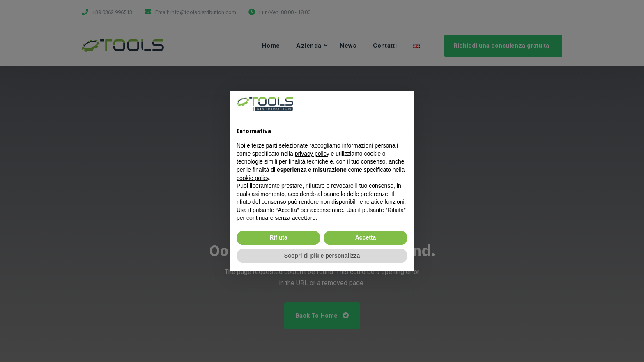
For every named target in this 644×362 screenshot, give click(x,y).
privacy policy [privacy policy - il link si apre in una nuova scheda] (312, 154)
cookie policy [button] (253, 178)
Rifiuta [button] (278, 237)
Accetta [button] (366, 237)
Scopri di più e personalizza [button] (322, 256)
